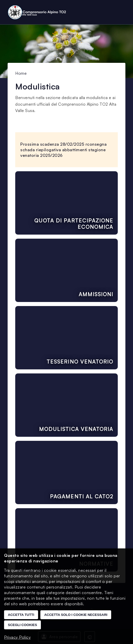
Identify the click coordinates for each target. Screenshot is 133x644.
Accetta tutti (21, 615)
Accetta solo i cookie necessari (76, 615)
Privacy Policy (17, 637)
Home (21, 73)
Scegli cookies (22, 625)
